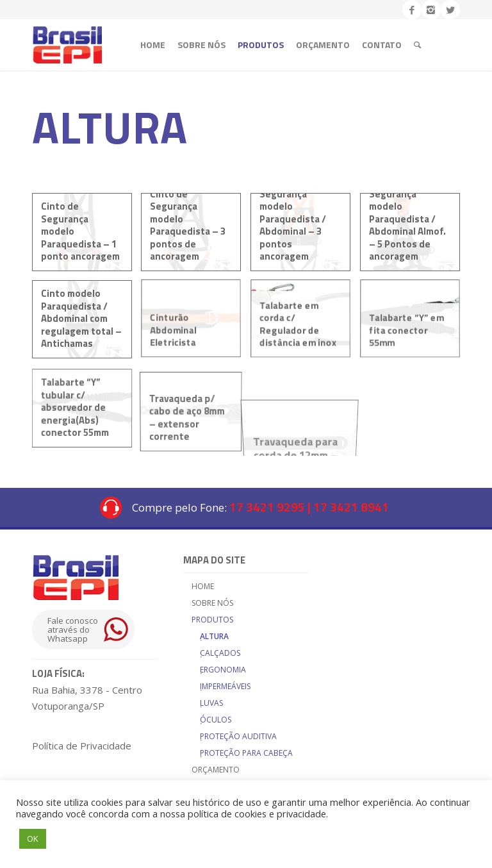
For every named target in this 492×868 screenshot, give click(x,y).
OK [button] (33, 839)
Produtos (212, 620)
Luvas (211, 703)
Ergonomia (223, 670)
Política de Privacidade (82, 746)
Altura (214, 636)
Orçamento (216, 770)
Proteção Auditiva (238, 736)
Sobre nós (212, 603)
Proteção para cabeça (246, 753)
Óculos (216, 720)
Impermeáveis (225, 686)
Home (203, 586)
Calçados (220, 653)
